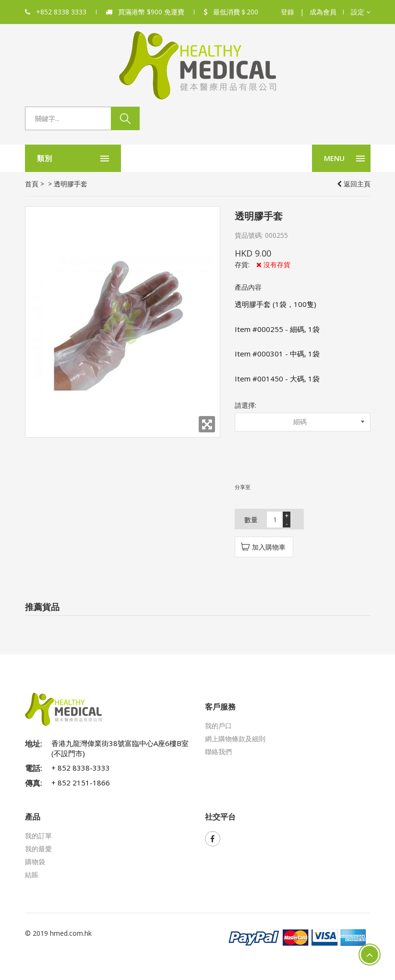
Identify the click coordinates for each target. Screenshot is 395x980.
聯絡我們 (218, 752)
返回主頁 (354, 184)
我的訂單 (38, 836)
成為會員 (323, 12)
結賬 (32, 875)
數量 (251, 520)
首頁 (32, 184)
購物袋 (35, 862)
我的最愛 (38, 849)
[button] (361, 12)
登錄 (287, 12)
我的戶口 (218, 726)
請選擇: (245, 405)
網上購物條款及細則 (235, 739)
